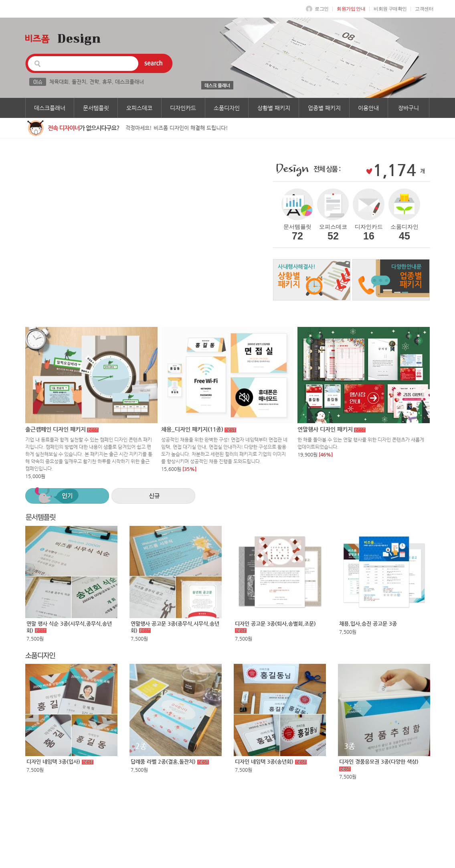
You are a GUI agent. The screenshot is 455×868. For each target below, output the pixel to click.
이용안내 (368, 108)
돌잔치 (79, 82)
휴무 (107, 82)
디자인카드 (183, 108)
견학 (94, 82)
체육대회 (59, 82)
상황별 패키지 (274, 108)
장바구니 (408, 108)
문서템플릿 (96, 108)
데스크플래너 (129, 82)
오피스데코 (139, 108)
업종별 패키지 (324, 108)
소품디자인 (227, 108)
